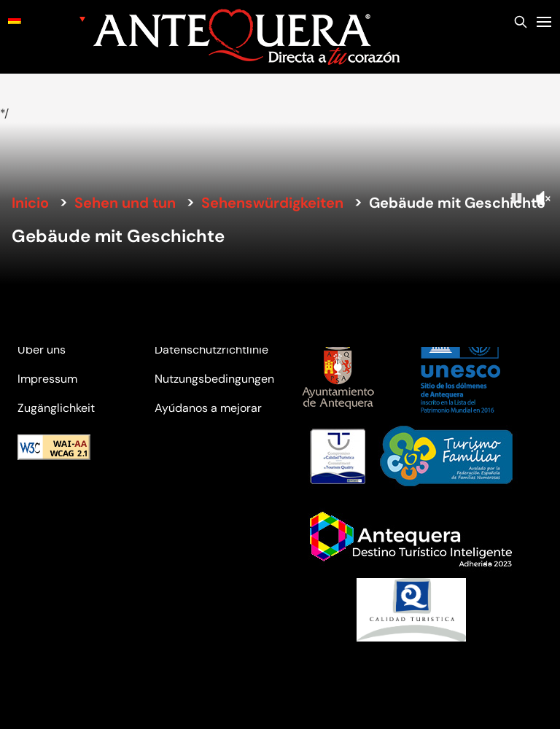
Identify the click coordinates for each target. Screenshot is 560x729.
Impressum (47, 379)
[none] (47, 19)
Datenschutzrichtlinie (211, 350)
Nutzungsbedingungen (214, 379)
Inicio (30, 203)
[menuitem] (47, 19)
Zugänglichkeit (56, 408)
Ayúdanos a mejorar (208, 408)
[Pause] (516, 198)
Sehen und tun (125, 203)
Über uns (42, 350)
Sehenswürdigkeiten (272, 203)
